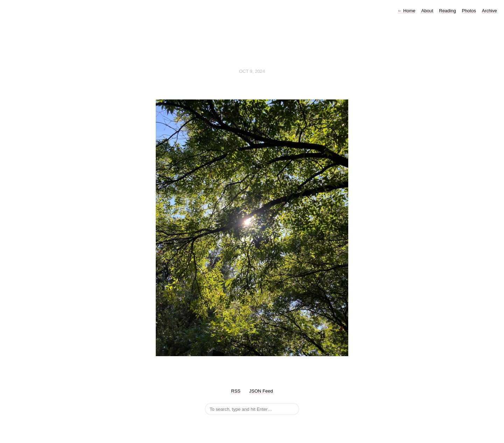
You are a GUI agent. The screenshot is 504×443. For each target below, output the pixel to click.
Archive (489, 11)
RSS (236, 391)
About (427, 11)
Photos (469, 11)
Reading (447, 11)
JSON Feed (261, 391)
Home (407, 11)
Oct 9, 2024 (252, 71)
